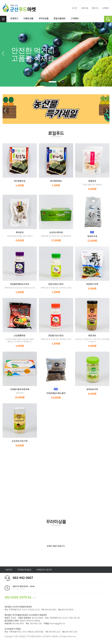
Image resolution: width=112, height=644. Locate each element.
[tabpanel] (56, 54)
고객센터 (104, 8)
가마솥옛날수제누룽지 (56, 393)
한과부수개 (92, 236)
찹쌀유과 (92, 181)
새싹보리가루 (92, 389)
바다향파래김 (56, 181)
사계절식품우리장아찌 (20, 389)
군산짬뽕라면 (20, 336)
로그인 (73, 8)
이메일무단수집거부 (44, 570)
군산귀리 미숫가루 (20, 441)
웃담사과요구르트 (56, 284)
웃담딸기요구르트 (56, 336)
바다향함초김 (20, 181)
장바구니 (94, 8)
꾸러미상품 (45, 19)
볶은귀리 (92, 336)
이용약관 (9, 570)
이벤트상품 (29, 19)
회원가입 (84, 8)
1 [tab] (52, 82)
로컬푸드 (15, 19)
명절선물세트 (62, 19)
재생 (63, 82)
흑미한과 (20, 233)
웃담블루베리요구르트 (20, 284)
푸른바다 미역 (92, 284)
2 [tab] (59, 82)
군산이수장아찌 (56, 233)
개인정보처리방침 (24, 570)
